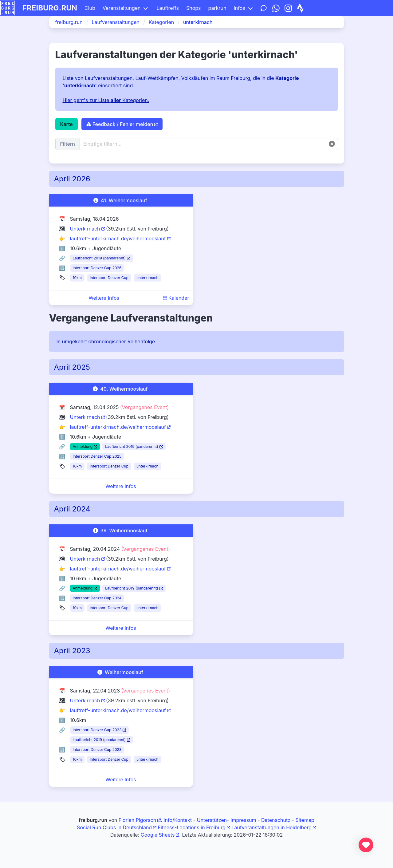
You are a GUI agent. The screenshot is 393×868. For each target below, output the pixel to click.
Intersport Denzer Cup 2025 (97, 456)
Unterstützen (212, 820)
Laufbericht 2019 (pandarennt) (99, 258)
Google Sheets (158, 835)
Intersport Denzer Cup (109, 278)
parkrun (217, 8)
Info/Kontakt (178, 820)
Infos (239, 8)
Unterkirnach (85, 229)
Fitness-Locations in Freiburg (192, 827)
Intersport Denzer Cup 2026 (97, 268)
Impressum (243, 820)
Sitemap (305, 820)
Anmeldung (83, 446)
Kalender (176, 298)
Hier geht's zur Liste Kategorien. (106, 100)
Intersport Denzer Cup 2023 (97, 730)
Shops (194, 8)
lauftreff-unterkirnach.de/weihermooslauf (118, 239)
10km (77, 278)
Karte (67, 124)
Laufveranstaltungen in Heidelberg (271, 827)
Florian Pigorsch (137, 820)
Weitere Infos (104, 298)
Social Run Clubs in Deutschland (114, 827)
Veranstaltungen (122, 8)
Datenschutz (276, 820)
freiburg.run (50, 8)
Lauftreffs (168, 8)
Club (90, 8)
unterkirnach (147, 278)
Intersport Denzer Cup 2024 (97, 598)
